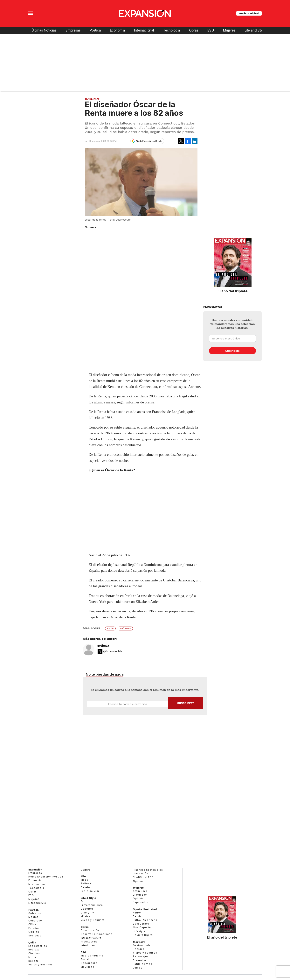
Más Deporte (142, 927)
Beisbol (138, 916)
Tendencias (92, 99)
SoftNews (125, 628)
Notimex (103, 646)
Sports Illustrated (145, 909)
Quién (32, 942)
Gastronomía (142, 945)
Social (85, 959)
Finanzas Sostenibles (148, 870)
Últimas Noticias (44, 30)
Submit (186, 703)
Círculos (34, 953)
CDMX (33, 924)
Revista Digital (249, 13)
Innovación (141, 873)
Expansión (35, 870)
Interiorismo (89, 945)
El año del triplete (232, 291)
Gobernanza (89, 963)
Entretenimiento (92, 905)
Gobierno (35, 913)
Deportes (87, 909)
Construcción (90, 930)
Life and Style (255, 30)
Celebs (86, 887)
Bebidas (139, 949)
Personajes (141, 956)
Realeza (34, 950)
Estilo (110, 628)
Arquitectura (89, 942)
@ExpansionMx (113, 651)
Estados (34, 928)
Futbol (137, 913)
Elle (83, 876)
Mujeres (229, 30)
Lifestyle (139, 931)
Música (86, 916)
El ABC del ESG (143, 877)
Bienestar (140, 960)
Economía (118, 30)
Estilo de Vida (143, 964)
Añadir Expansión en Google (149, 141)
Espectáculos (38, 946)
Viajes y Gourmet (40, 965)
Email (128, 704)
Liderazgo (140, 895)
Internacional (144, 30)
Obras (194, 30)
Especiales (141, 902)
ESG (211, 30)
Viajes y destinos (145, 953)
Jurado (138, 968)
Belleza (34, 961)
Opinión (34, 932)
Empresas (73, 30)
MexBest (139, 942)
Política (95, 30)
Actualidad (140, 891)
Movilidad (88, 967)
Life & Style (88, 898)
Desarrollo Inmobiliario (97, 934)
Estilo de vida (90, 891)
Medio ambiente (92, 956)
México (33, 917)
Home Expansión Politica (46, 877)
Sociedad (35, 936)
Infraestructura (91, 938)
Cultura (86, 870)
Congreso (35, 921)
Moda (32, 957)
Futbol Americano (145, 920)
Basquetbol (141, 924)
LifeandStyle (37, 903)
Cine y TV (87, 913)
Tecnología (172, 30)
